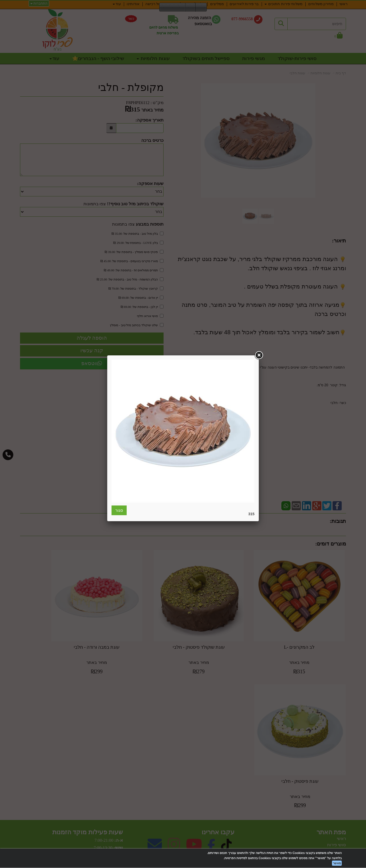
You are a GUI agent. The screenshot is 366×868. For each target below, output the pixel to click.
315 (251, 514)
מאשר (337, 863)
